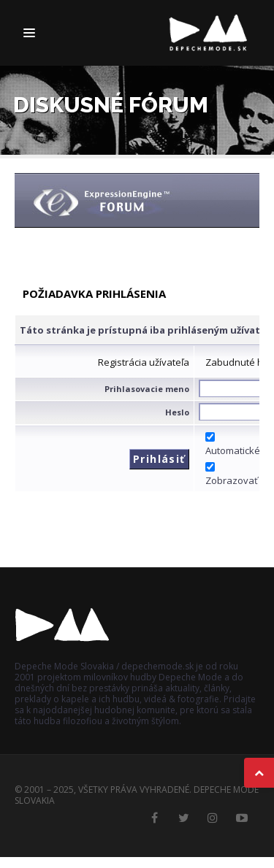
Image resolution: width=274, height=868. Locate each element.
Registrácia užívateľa (144, 362)
